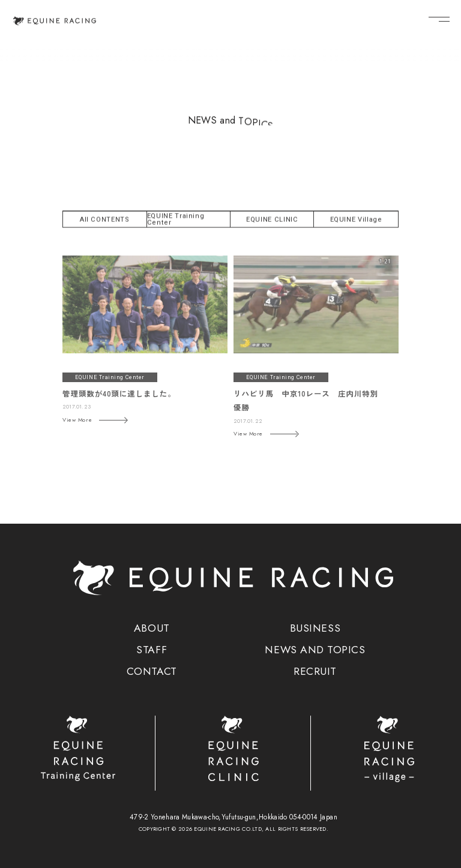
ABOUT (152, 629)
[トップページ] (55, 20)
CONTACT (152, 672)
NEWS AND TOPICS (315, 650)
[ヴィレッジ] (389, 749)
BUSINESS (315, 629)
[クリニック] (233, 748)
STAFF (152, 650)
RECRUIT (315, 672)
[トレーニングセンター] (78, 748)
